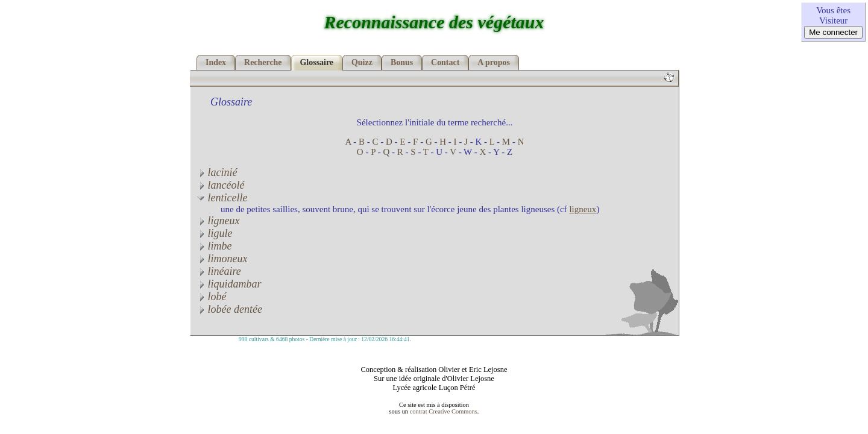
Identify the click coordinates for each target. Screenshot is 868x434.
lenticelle (222, 198)
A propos (494, 62)
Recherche (263, 62)
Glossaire (317, 62)
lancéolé (220, 185)
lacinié (217, 172)
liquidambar (229, 284)
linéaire (219, 271)
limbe (214, 246)
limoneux (222, 259)
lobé (212, 297)
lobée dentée (229, 309)
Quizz (362, 62)
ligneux (583, 209)
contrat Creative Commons (444, 411)
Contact (445, 62)
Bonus (402, 62)
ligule (215, 233)
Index (216, 62)
